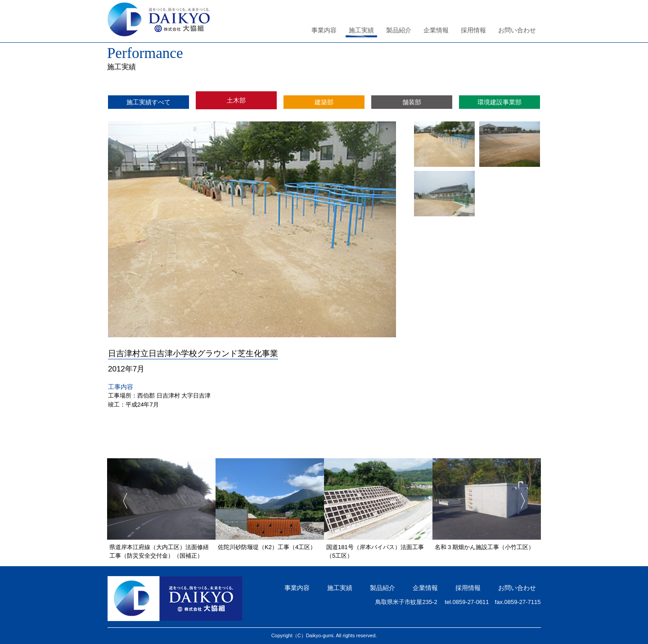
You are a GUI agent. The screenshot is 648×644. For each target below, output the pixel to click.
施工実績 (361, 30)
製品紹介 (399, 30)
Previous (121, 501)
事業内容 (324, 30)
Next (527, 501)
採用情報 (473, 30)
